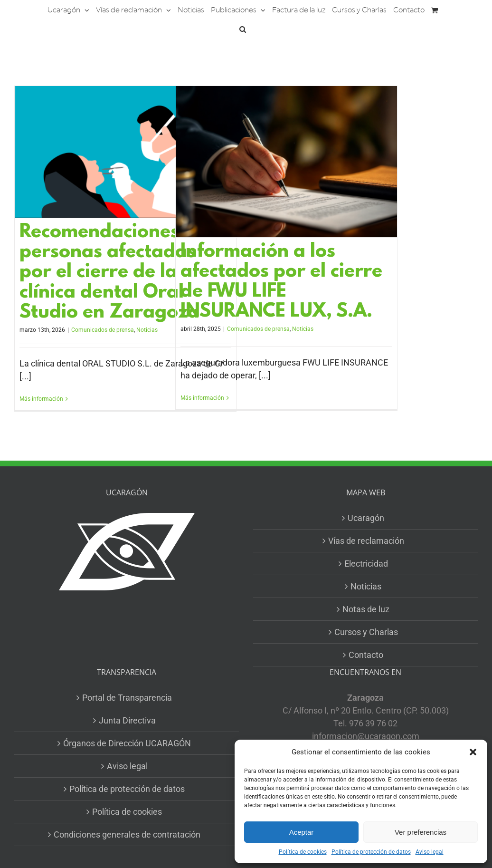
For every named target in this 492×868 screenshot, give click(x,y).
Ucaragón (366, 518)
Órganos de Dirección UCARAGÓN (127, 743)
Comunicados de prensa (103, 330)
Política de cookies (303, 852)
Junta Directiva (127, 720)
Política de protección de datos (371, 852)
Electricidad (366, 564)
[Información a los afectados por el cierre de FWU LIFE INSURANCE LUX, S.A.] (286, 162)
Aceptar (302, 832)
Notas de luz (366, 609)
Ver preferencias (421, 832)
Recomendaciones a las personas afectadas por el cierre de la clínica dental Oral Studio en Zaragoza (123, 273)
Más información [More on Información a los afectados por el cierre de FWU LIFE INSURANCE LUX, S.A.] (202, 398)
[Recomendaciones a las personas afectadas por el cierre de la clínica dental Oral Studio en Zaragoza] (125, 152)
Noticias (147, 330)
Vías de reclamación (366, 541)
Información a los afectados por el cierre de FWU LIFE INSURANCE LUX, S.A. (281, 282)
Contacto (366, 655)
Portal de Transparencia (127, 698)
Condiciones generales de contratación (127, 834)
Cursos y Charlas (366, 632)
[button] (473, 752)
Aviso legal (430, 852)
